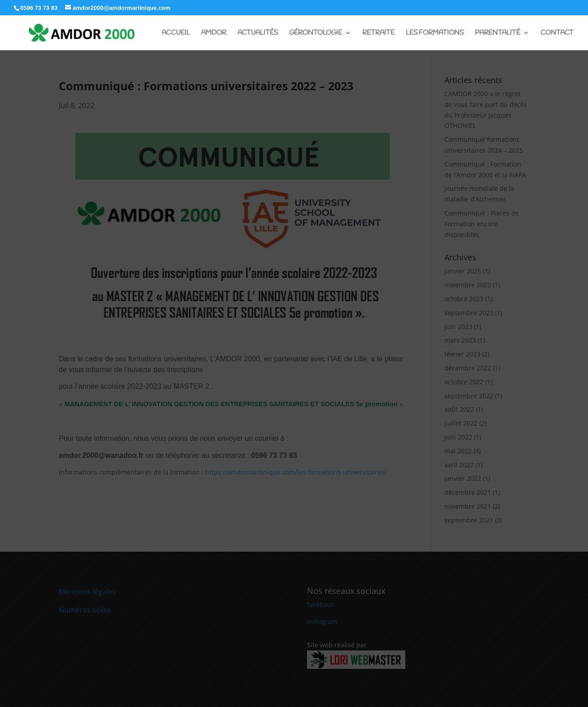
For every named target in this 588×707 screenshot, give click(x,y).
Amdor (214, 33)
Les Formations (435, 33)
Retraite (378, 33)
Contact (557, 33)
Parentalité (498, 33)
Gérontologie (316, 33)
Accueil (176, 33)
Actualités (258, 33)
